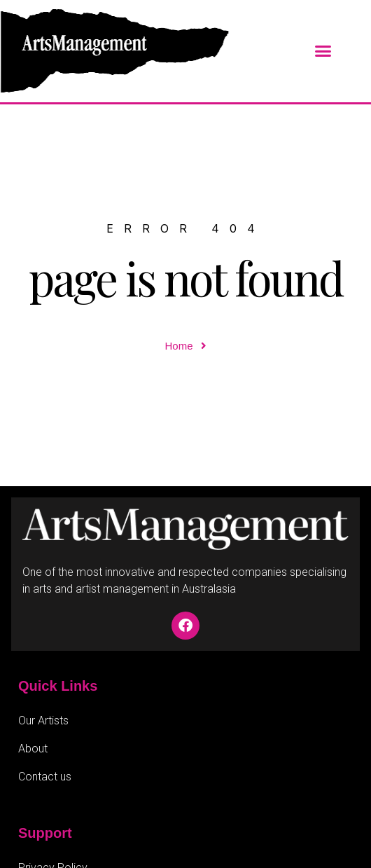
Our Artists (43, 721)
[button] (323, 51)
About (33, 749)
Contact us (45, 777)
